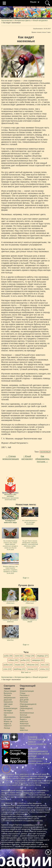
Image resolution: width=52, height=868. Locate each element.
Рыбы (22, 711)
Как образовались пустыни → (42, 459)
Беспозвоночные (27, 713)
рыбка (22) (8, 665)
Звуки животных (24, 729)
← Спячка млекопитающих (11, 458)
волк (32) (19, 656)
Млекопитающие (27, 691)
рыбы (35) (8, 656)
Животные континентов (25, 725)
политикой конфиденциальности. (15, 849)
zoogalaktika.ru (29, 825)
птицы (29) (30, 656)
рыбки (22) (25, 660)
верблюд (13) (19, 669)
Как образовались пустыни (10, 717)
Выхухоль (8, 693)
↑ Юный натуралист (27, 458)
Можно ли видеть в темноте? (8, 724)
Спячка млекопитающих (11, 707)
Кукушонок (8, 702)
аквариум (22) (38, 660)
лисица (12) (32, 669)
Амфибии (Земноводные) (26, 707)
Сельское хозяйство (37, 744)
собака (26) (13, 660)
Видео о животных (24, 720)
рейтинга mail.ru (28, 793)
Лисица (7, 728)
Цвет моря (8, 704)
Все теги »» (26, 672)
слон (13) (7, 669)
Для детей (24, 700)
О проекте (33, 737)
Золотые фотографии (25, 716)
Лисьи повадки (10, 691)
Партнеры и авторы (37, 739)
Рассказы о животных (24, 696)
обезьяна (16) (32, 665)
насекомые (45, 452)
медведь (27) (42, 656)
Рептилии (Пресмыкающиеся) (28, 703)
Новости (32, 742)
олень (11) (44, 669)
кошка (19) (20, 665)
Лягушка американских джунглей (10, 698)
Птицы (23, 693)
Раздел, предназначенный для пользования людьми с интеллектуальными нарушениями (39, 761)
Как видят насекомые (8, 712)
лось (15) (45, 665)
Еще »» (26, 578)
